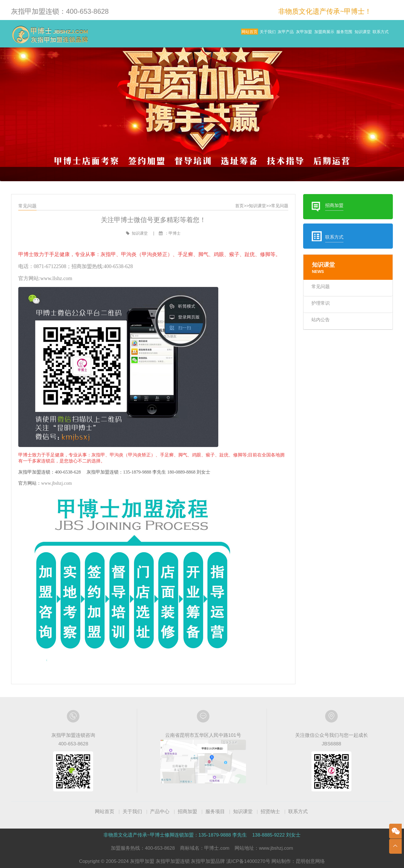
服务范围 (318, 34)
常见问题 (274, 225)
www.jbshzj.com (68, 480)
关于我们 (199, 34)
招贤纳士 (270, 812)
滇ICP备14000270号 (248, 861)
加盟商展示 (287, 34)
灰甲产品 (228, 34)
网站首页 (171, 34)
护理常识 (311, 314)
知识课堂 (347, 34)
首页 (237, 225)
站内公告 (311, 330)
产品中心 (160, 812)
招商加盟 (187, 812)
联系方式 (375, 34)
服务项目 (215, 812)
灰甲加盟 (257, 34)
